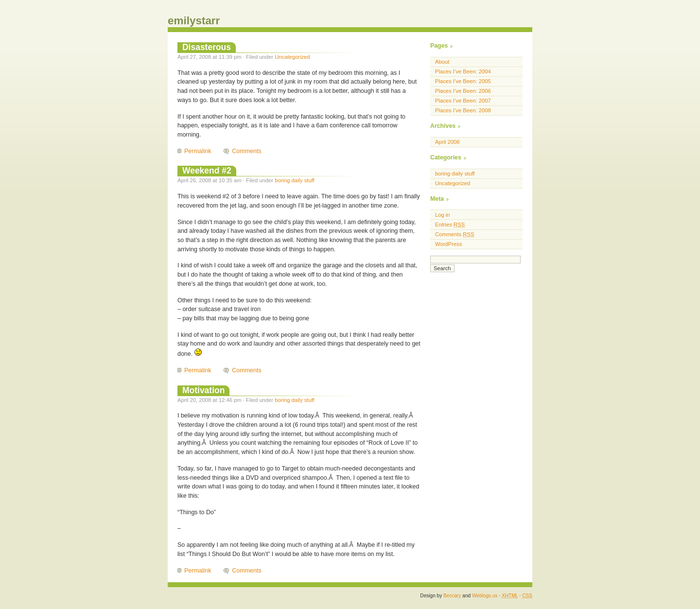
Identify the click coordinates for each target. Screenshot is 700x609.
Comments (246, 151)
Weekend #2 (207, 171)
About (442, 62)
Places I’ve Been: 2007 (463, 101)
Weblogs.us (485, 596)
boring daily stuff (295, 180)
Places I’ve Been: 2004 (463, 71)
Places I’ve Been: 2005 (463, 81)
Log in (443, 215)
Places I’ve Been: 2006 (463, 91)
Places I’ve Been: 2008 (463, 110)
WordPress (448, 244)
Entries (450, 225)
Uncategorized (292, 57)
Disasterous (207, 47)
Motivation (203, 390)
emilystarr (194, 21)
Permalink (198, 151)
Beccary (452, 596)
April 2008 (447, 142)
